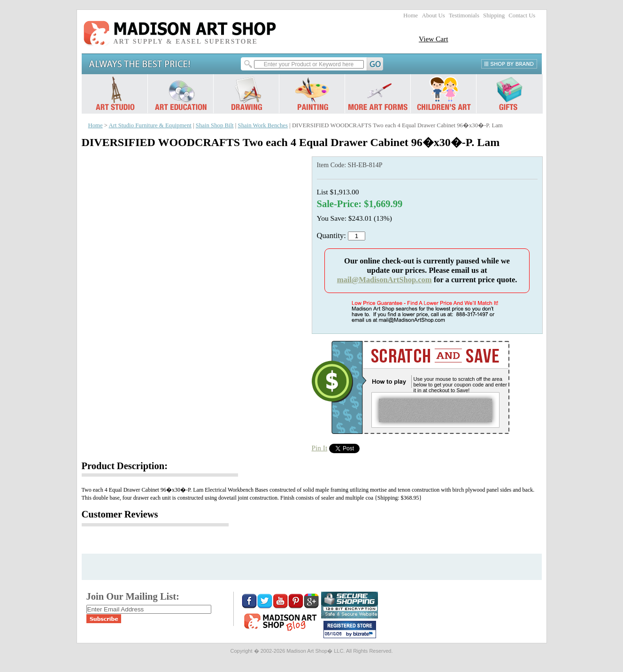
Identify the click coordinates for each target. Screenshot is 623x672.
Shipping (494, 15)
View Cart (434, 39)
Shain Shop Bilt (215, 125)
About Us (433, 15)
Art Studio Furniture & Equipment (150, 125)
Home (411, 15)
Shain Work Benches (263, 125)
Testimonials (464, 15)
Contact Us (522, 15)
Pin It (320, 448)
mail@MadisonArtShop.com (385, 280)
